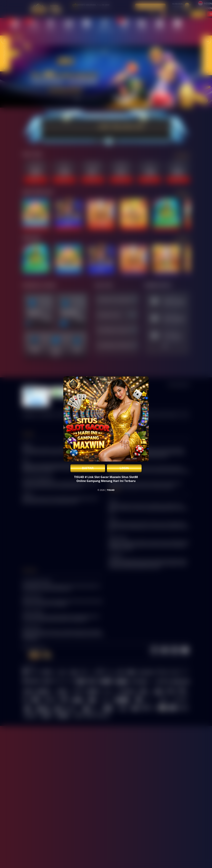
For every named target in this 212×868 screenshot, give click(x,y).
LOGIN (124, 468)
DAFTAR (88, 468)
